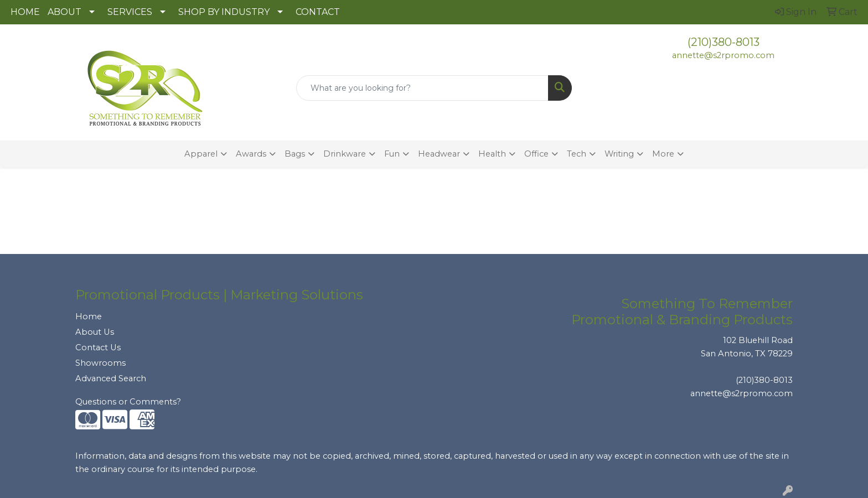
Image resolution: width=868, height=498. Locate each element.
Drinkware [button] (345, 154)
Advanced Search (111, 378)
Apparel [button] (201, 154)
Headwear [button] (439, 154)
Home (89, 317)
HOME (25, 12)
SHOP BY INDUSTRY (224, 12)
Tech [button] (577, 154)
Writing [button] (619, 154)
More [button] (663, 154)
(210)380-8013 (724, 42)
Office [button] (536, 154)
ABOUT (64, 12)
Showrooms (100, 363)
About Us (95, 332)
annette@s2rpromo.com (723, 55)
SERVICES (130, 12)
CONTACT (318, 12)
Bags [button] (295, 154)
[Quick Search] (423, 88)
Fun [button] (392, 154)
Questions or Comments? (128, 402)
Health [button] (492, 154)
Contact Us (98, 347)
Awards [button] (251, 154)
